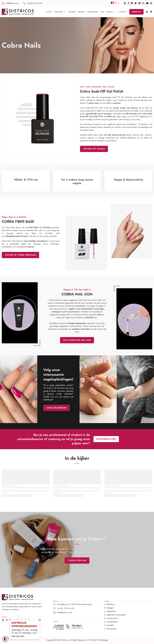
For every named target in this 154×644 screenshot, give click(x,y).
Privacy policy (112, 618)
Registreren (111, 611)
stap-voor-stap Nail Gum (77, 340)
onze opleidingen (56, 408)
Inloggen (110, 608)
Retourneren (112, 629)
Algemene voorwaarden (116, 615)
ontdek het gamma (94, 149)
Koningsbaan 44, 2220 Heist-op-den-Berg (74, 604)
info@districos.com (64, 612)
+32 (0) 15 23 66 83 (65, 608)
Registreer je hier (106, 439)
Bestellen (110, 625)
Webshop (111, 604)
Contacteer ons (77, 560)
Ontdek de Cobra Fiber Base (20, 255)
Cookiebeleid (112, 622)
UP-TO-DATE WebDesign (98, 640)
